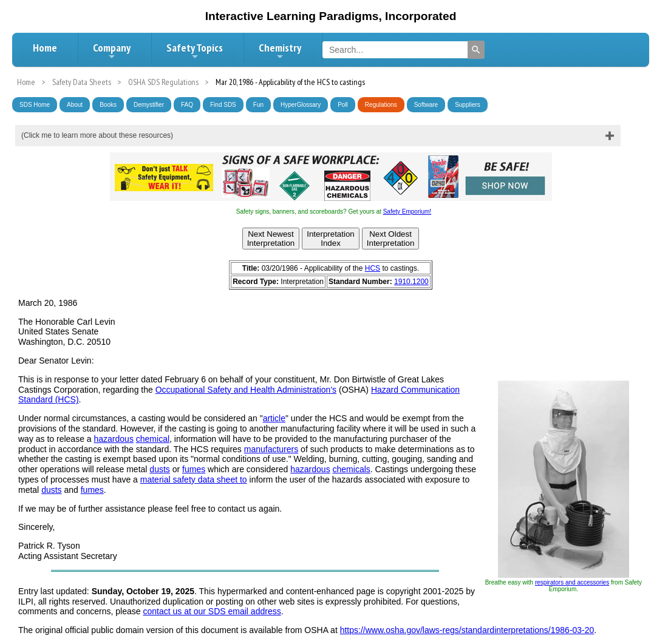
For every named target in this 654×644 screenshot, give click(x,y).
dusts (159, 469)
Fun (258, 105)
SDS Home (35, 105)
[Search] (476, 50)
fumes (194, 469)
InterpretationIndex (331, 239)
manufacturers (271, 449)
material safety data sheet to (194, 480)
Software (426, 105)
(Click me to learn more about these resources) (97, 135)
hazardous (114, 439)
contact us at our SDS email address (212, 611)
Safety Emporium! (407, 212)
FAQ (187, 105)
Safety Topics (195, 51)
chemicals (352, 469)
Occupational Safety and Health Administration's (246, 390)
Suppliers (468, 105)
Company (112, 51)
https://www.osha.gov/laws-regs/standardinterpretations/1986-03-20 (467, 630)
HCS (373, 268)
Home (45, 48)
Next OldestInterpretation (391, 239)
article (274, 418)
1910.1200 (411, 282)
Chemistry (280, 51)
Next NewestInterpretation (271, 239)
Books (108, 105)
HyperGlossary (301, 105)
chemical (153, 439)
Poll (343, 105)
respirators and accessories (572, 582)
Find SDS (223, 105)
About (75, 105)
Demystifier (149, 105)
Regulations (381, 105)
